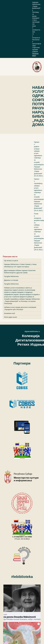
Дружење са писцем (11, 280)
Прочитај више (35, 55)
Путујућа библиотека (11, 276)
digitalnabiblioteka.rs (32, 331)
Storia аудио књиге (11, 317)
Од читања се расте (11, 261)
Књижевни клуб (10, 313)
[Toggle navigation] (35, 67)
